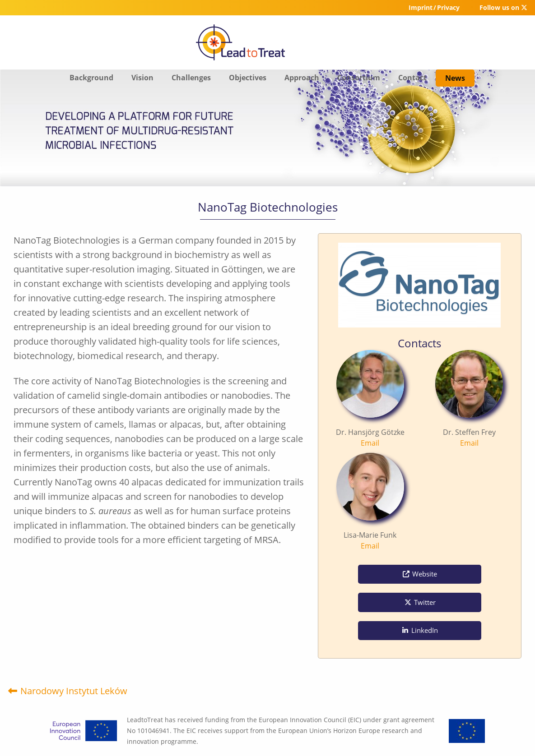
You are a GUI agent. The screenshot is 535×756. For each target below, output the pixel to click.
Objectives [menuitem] (248, 78)
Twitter (420, 602)
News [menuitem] (455, 78)
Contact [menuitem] (412, 78)
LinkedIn (419, 630)
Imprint (421, 7)
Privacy (448, 7)
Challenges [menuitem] (191, 78)
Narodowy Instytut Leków (67, 691)
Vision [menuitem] (142, 78)
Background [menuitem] (91, 78)
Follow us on (503, 7)
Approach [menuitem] (302, 78)
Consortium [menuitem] (359, 78)
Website (419, 574)
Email (370, 443)
